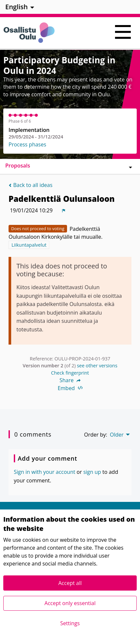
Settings (70, 623)
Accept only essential (70, 603)
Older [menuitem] (117, 435)
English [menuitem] (17, 7)
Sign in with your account (45, 472)
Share (70, 380)
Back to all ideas (31, 185)
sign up (92, 472)
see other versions (97, 366)
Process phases (27, 144)
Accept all (70, 583)
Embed (70, 388)
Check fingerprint (70, 373)
